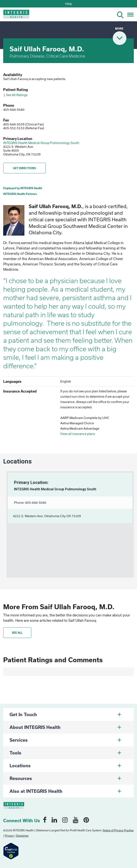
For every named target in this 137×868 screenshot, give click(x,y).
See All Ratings (17, 95)
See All (17, 633)
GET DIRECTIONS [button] (24, 168)
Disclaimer (22, 836)
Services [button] (65, 740)
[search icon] (122, 14)
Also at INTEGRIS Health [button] (65, 791)
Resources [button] (65, 778)
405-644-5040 (14, 110)
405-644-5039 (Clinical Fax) (23, 124)
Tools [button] (65, 753)
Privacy (9, 836)
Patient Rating (16, 90)
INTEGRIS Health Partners (20, 194)
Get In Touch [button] (65, 714)
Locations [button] (65, 766)
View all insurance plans (78, 434)
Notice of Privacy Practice (118, 830)
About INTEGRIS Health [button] (65, 727)
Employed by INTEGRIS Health (23, 188)
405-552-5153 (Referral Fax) (24, 128)
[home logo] (13, 15)
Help (69, 4)
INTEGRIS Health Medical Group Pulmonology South (41, 143)
